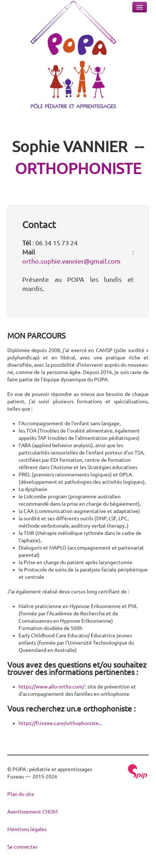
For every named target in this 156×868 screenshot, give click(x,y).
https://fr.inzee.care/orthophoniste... (60, 723)
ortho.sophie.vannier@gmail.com (71, 261)
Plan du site (21, 794)
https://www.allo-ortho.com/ (51, 687)
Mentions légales (27, 829)
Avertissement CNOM (32, 812)
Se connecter (22, 847)
